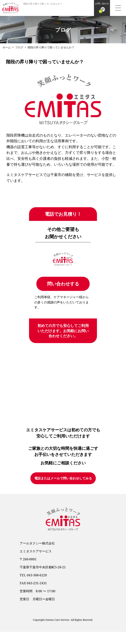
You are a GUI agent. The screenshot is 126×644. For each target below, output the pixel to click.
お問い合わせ (102, 3)
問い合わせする (63, 284)
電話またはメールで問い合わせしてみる (63, 478)
